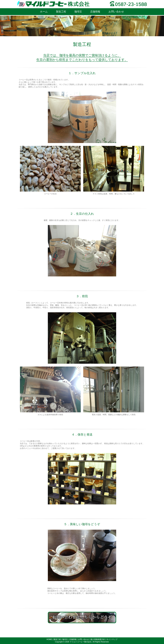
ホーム (44, 12)
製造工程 (61, 12)
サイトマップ (112, 639)
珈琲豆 (78, 12)
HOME (49, 639)
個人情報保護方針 (98, 639)
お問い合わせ (116, 12)
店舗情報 (95, 12)
